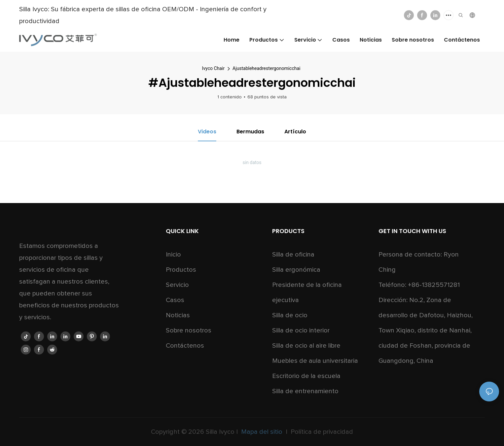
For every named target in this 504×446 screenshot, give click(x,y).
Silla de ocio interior (301, 330)
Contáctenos (185, 346)
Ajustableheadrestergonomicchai (266, 68)
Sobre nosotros (189, 330)
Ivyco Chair (214, 68)
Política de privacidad (321, 432)
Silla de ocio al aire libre (306, 346)
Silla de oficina (293, 255)
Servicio (177, 285)
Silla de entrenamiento (305, 391)
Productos (181, 270)
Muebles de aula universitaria (315, 361)
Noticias (178, 315)
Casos (175, 300)
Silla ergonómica (296, 270)
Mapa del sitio (262, 432)
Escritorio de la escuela (306, 376)
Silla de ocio (290, 315)
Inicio (173, 255)
